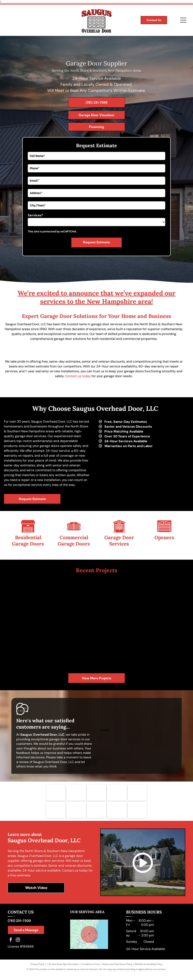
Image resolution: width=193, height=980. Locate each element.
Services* (35, 215)
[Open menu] (183, 20)
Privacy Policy (37, 970)
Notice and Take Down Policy (117, 970)
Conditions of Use (91, 970)
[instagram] (18, 946)
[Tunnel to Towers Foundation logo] (117, 815)
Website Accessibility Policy (149, 970)
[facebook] (11, 946)
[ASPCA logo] (97, 815)
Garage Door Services (119, 541)
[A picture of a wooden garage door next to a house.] (119, 601)
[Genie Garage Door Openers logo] (117, 794)
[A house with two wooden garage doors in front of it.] (119, 646)
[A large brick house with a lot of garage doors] (30, 601)
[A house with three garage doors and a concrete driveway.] (74, 601)
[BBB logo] (56, 815)
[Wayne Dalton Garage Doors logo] (97, 794)
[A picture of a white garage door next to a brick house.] (74, 646)
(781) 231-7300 (19, 927)
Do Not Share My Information (64, 970)
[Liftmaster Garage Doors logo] (56, 794)
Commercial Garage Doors (74, 541)
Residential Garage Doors (28, 541)
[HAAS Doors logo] (137, 794)
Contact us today (78, 376)
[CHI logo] (137, 815)
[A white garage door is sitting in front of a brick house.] (163, 601)
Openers (164, 537)
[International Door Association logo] (76, 815)
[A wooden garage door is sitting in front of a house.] (163, 646)
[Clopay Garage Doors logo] (76, 794)
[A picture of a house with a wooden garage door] (30, 646)
